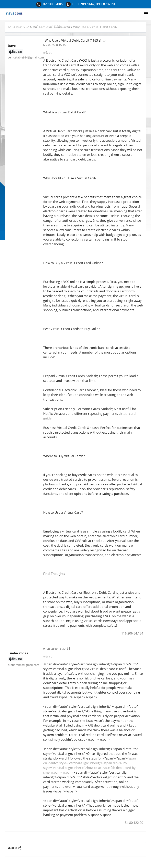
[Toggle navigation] (146, 14)
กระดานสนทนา (19, 27)
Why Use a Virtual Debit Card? (95, 27)
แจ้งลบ (48, 53)
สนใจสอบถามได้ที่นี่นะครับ (51, 27)
